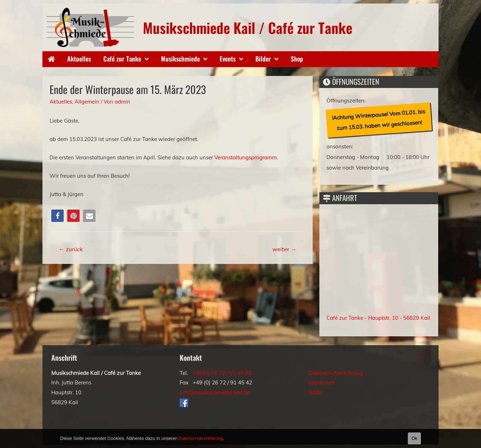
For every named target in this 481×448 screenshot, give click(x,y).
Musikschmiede (180, 59)
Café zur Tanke (122, 59)
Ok (414, 438)
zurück (71, 249)
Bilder (263, 59)
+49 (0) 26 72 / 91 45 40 (222, 373)
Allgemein (87, 102)
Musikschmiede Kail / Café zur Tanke (248, 28)
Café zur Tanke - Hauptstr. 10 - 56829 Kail (378, 318)
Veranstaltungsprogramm (245, 157)
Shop (297, 59)
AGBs (315, 392)
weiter (284, 249)
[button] (57, 216)
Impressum (322, 382)
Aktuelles (79, 59)
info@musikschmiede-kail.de (215, 392)
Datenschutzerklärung (335, 373)
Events (228, 59)
